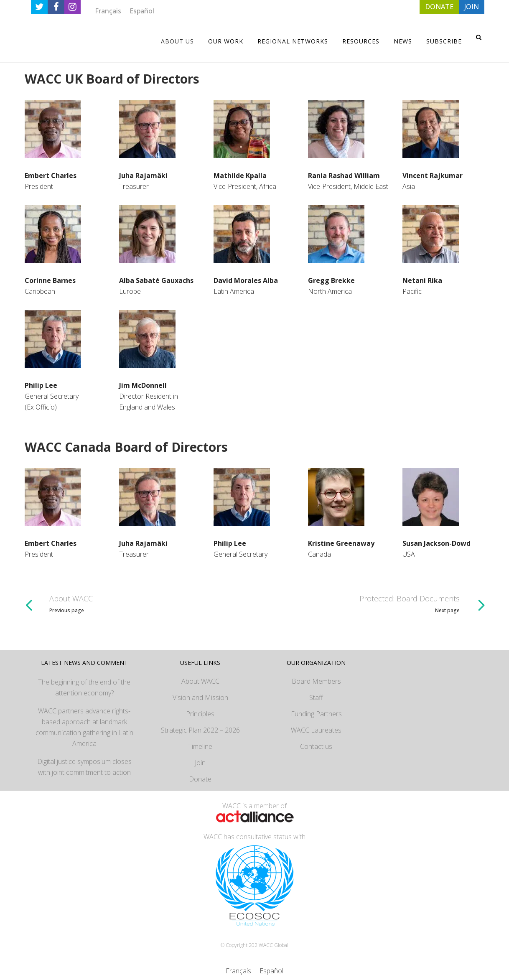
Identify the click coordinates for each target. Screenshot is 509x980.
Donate (200, 779)
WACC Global (274, 945)
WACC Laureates (316, 730)
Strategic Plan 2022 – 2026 (200, 730)
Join (200, 763)
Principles (200, 714)
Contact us (316, 746)
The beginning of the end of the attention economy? (84, 687)
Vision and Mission (200, 697)
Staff (316, 697)
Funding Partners (316, 714)
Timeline (200, 746)
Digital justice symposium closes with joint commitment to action (84, 767)
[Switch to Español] (142, 11)
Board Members (316, 681)
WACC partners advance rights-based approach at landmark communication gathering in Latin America (84, 727)
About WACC (200, 681)
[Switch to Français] (108, 11)
